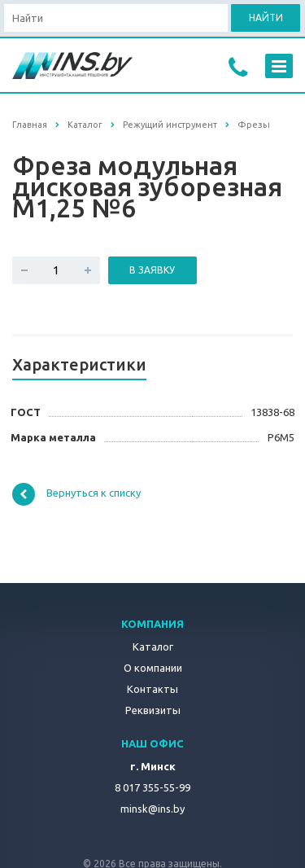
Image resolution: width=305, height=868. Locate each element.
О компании (153, 668)
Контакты (152, 689)
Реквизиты (153, 710)
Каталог (153, 647)
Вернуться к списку (76, 494)
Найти (266, 18)
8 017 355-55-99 (152, 787)
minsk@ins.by (152, 809)
